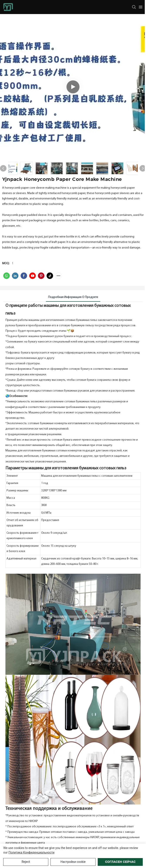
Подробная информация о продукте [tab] (73, 297)
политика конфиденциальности (31, 852)
